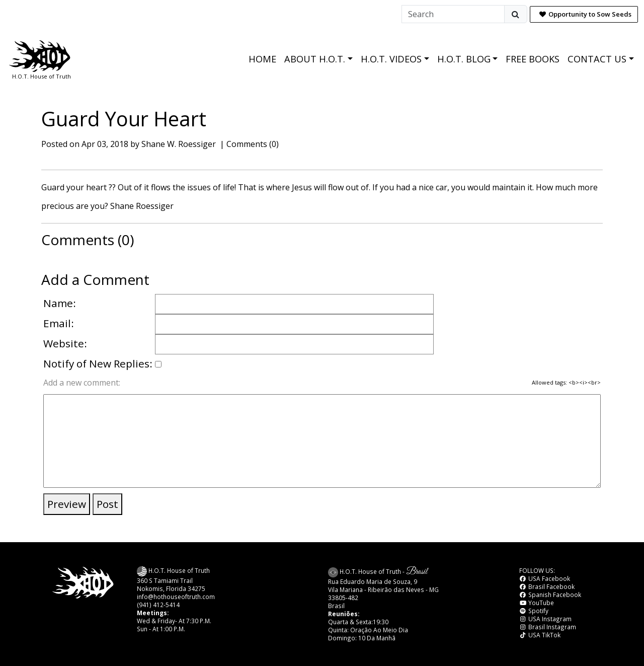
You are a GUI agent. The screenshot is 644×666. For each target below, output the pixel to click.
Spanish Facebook (550, 595)
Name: (60, 303)
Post (107, 504)
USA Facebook (545, 578)
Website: (65, 343)
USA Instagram (545, 619)
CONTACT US (597, 59)
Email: (59, 323)
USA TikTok (540, 635)
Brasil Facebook (547, 586)
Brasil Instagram (548, 627)
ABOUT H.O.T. (315, 59)
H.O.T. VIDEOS (391, 59)
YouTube (537, 603)
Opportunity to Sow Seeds (585, 14)
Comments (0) (253, 144)
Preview (67, 504)
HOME (262, 59)
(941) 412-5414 (158, 605)
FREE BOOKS (533, 59)
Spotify (534, 611)
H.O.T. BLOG (464, 59)
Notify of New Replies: (98, 363)
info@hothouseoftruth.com (176, 597)
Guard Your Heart (124, 119)
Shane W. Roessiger (179, 144)
